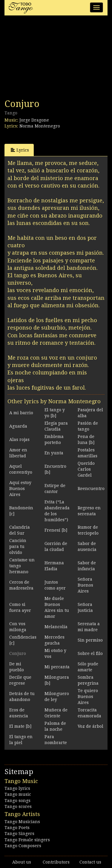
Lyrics (20, 150)
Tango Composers (23, 846)
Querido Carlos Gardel (86, 469)
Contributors (56, 862)
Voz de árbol (90, 726)
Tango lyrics (17, 788)
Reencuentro (91, 489)
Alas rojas (19, 439)
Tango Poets (17, 828)
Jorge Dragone (34, 120)
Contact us (90, 862)
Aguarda (18, 426)
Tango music (18, 794)
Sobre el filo (90, 653)
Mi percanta (57, 667)
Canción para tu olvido (18, 546)
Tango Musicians (22, 822)
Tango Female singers (27, 840)
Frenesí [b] (56, 530)
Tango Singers (19, 834)
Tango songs (17, 801)
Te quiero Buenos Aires (88, 697)
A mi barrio (21, 413)
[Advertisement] (49, 59)
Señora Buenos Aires (85, 585)
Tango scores (18, 806)
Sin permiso (90, 640)
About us (22, 862)
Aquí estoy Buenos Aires (20, 489)
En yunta (54, 453)
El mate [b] (20, 726)
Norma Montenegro (40, 126)
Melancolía (56, 627)
